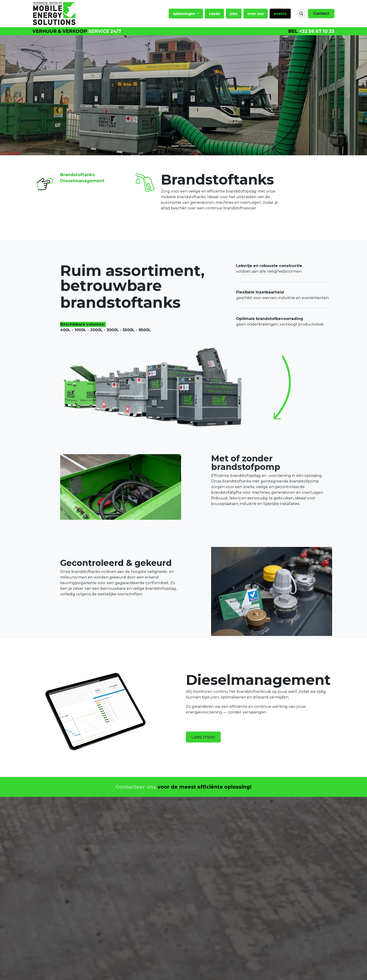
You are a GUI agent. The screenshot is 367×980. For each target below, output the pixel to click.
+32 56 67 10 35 (317, 31)
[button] (301, 14)
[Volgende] (349, 95)
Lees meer (203, 737)
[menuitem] (186, 14)
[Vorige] (18, 95)
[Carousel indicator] (183, 146)
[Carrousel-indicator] (175, 146)
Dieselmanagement (82, 181)
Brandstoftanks (77, 175)
